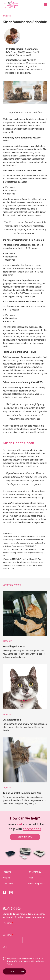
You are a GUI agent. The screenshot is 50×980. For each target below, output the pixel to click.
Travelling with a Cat (14, 646)
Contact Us (8, 884)
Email (5, 947)
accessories (32, 829)
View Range (25, 837)
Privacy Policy (34, 872)
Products (7, 872)
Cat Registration (12, 720)
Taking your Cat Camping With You (22, 793)
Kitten (9, 16)
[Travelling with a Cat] (25, 613)
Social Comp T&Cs (36, 884)
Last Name (7, 935)
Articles (6, 878)
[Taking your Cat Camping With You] (25, 760)
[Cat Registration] (25, 687)
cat (20, 824)
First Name (7, 923)
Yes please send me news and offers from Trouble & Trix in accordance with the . (26, 961)
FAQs (30, 878)
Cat (4, 16)
